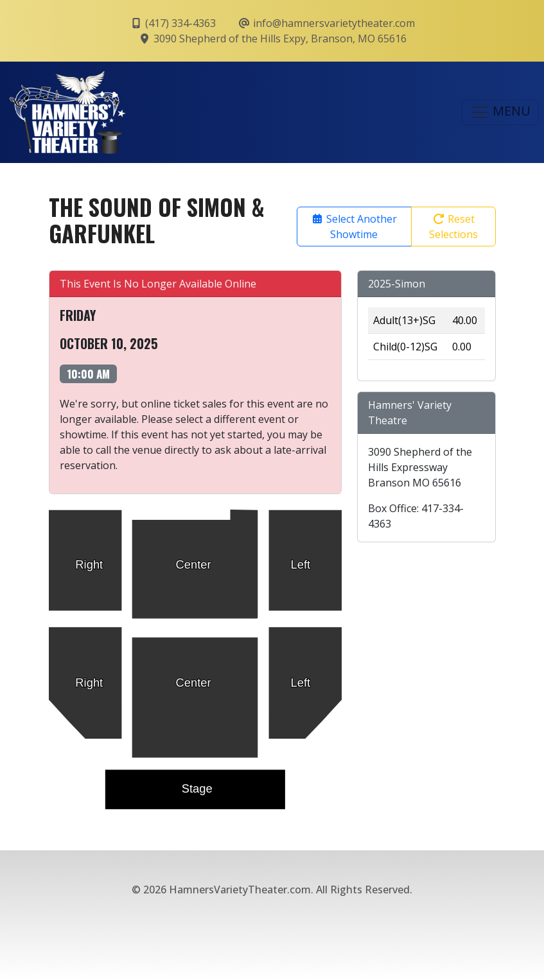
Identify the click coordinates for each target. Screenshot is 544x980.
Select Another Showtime (354, 227)
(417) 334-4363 (173, 23)
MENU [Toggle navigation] (500, 112)
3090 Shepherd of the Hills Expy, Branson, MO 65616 (272, 39)
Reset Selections (453, 227)
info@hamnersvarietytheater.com (326, 23)
